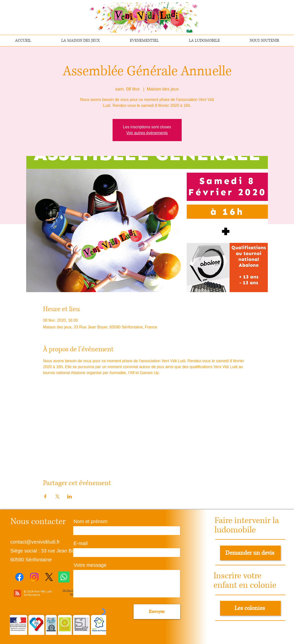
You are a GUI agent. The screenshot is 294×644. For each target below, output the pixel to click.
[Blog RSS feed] (17, 594)
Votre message (90, 565)
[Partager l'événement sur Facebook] (45, 496)
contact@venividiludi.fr (35, 542)
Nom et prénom (91, 521)
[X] (49, 577)
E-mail (81, 543)
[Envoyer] (157, 612)
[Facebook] (19, 577)
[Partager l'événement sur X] (57, 496)
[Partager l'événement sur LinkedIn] (69, 496)
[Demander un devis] (250, 553)
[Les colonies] (250, 608)
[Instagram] (34, 577)
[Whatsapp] (64, 577)
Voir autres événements (147, 133)
